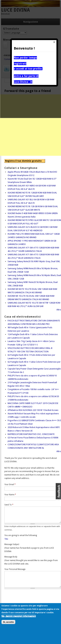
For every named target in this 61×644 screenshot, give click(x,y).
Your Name (10, 495)
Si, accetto (8, 622)
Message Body (11, 557)
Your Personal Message (15, 569)
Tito (6, 539)
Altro (59, 310)
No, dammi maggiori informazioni (19, 616)
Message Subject (12, 544)
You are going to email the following (21, 535)
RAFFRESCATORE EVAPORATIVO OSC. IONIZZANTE (31, 434)
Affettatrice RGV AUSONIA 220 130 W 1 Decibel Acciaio (33, 410)
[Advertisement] (30, 125)
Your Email (10, 484)
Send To (9, 505)
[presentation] (29, 598)
